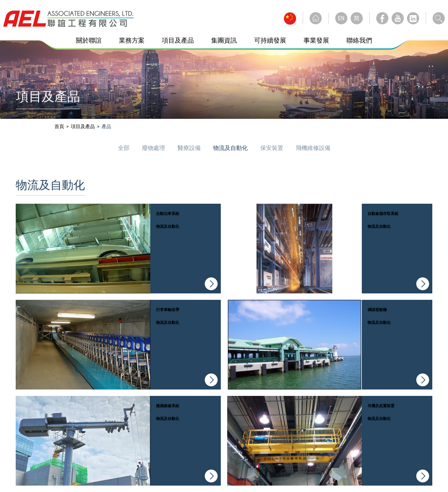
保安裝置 (272, 148)
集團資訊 (224, 40)
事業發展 (316, 40)
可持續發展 (270, 40)
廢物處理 (154, 148)
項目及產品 (178, 40)
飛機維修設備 (313, 148)
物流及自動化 (231, 148)
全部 (124, 148)
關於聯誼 (89, 40)
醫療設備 (190, 148)
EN (341, 18)
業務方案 (132, 40)
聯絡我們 (359, 40)
